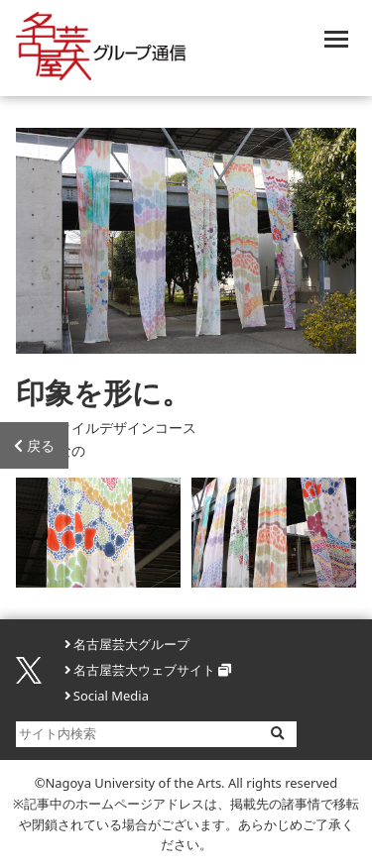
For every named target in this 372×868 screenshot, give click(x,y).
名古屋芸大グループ (131, 644)
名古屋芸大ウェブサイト (144, 670)
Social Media (111, 696)
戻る (34, 445)
